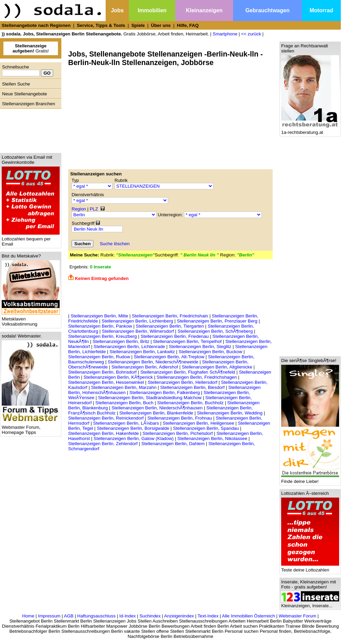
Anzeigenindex (179, 616)
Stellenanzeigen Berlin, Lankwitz (142, 352)
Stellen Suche (16, 84)
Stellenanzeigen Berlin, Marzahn (124, 387)
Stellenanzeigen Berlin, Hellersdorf (182, 382)
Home (28, 616)
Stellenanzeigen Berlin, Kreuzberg (103, 336)
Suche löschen (115, 244)
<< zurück (251, 34)
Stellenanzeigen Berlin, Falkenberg (165, 392)
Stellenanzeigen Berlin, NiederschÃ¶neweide (153, 362)
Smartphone (225, 34)
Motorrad (321, 10)
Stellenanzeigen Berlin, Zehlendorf (103, 444)
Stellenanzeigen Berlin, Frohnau (180, 418)
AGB (69, 616)
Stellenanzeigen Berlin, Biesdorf (192, 387)
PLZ (94, 209)
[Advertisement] (29, 129)
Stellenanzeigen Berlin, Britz (121, 341)
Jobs (117, 10)
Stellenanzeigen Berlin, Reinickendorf (106, 418)
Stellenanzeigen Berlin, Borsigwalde (133, 428)
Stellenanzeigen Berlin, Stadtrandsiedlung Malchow (150, 398)
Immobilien (152, 10)
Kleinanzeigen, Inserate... (310, 604)
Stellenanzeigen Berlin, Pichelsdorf (178, 433)
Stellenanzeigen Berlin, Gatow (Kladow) (134, 438)
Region (79, 209)
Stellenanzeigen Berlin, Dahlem (173, 444)
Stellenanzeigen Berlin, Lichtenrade (130, 347)
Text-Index (208, 616)
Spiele (138, 25)
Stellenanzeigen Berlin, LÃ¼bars (126, 423)
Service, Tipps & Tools (101, 25)
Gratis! (31, 48)
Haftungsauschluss (97, 616)
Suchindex (150, 616)
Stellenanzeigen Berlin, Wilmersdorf (138, 331)
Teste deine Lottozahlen (310, 568)
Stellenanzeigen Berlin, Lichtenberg (137, 321)
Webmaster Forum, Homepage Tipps (31, 428)
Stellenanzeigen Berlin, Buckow (210, 352)
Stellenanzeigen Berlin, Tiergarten (170, 326)
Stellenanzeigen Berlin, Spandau (206, 428)
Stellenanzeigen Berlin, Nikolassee (212, 438)
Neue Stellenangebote (25, 94)
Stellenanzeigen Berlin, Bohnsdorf (102, 372)
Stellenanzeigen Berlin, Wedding (230, 413)
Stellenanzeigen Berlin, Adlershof (145, 367)
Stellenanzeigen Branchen (29, 104)
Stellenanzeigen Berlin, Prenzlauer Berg (217, 321)
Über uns (161, 25)
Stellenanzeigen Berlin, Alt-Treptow (169, 357)
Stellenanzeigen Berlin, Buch (124, 403)
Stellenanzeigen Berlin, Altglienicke (217, 367)
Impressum (49, 616)
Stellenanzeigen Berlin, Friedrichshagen (197, 377)
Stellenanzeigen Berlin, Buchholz (190, 403)
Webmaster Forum (298, 616)
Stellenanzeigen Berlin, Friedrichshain (170, 316)
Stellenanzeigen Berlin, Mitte (99, 316)
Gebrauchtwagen (268, 10)
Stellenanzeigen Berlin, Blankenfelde (156, 413)
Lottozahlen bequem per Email (31, 239)
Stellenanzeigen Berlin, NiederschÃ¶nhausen (157, 408)
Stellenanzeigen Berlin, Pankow (100, 326)
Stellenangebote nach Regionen (36, 25)
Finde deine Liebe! (310, 479)
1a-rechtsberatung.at (310, 130)
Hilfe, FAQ (188, 25)
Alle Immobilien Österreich (248, 616)
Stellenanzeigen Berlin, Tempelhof (187, 341)
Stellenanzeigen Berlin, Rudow (99, 357)
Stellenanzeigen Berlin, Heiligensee (198, 423)
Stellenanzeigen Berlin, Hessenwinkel (106, 382)
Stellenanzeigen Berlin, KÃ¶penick (118, 377)
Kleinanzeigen (204, 10)
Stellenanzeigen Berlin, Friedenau (174, 336)
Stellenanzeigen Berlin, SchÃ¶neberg (215, 331)
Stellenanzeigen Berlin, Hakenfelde (103, 433)
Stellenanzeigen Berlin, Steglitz (200, 347)
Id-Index (127, 616)
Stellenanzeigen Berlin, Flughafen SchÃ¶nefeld (188, 372)
